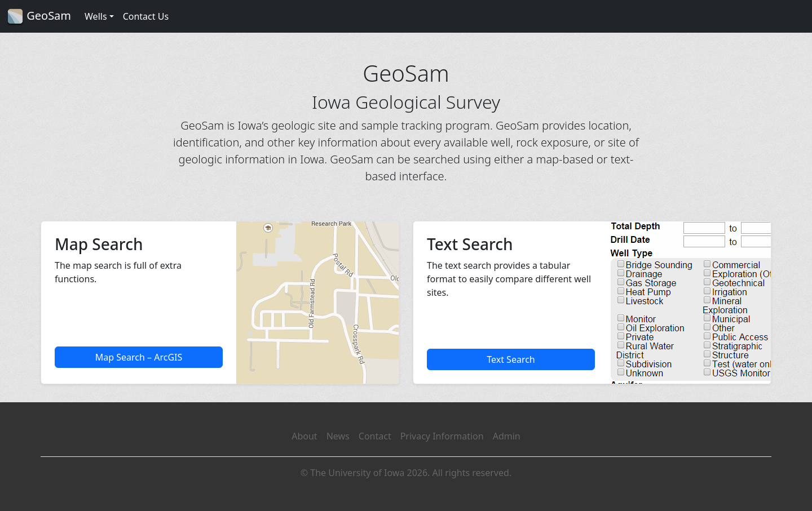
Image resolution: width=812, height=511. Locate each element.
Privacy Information (442, 436)
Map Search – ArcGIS (139, 357)
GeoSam (39, 17)
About (304, 436)
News (338, 436)
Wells (96, 16)
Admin (507, 436)
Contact (375, 436)
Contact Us (146, 16)
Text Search (511, 359)
